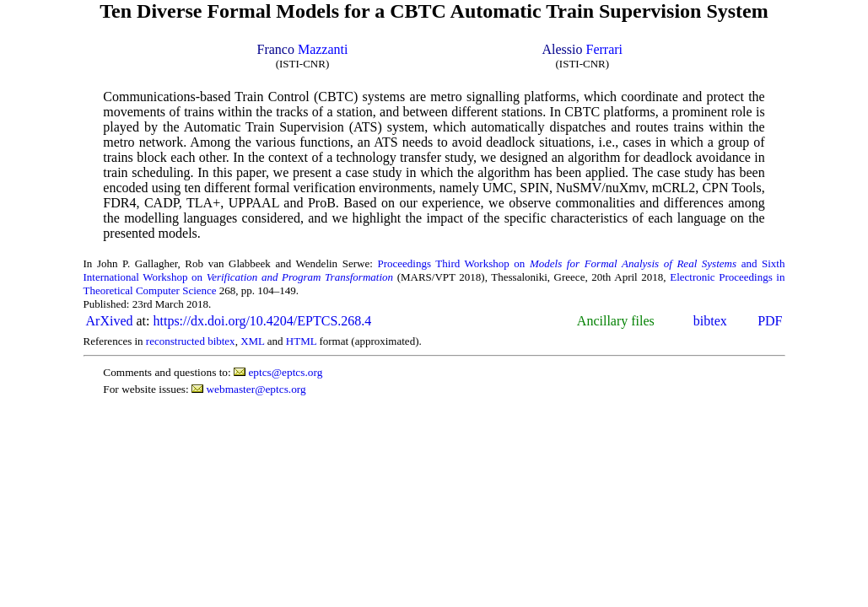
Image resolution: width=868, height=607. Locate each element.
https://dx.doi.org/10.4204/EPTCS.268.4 (262, 321)
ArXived (110, 321)
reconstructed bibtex (191, 341)
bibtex (710, 321)
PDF (770, 321)
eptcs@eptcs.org (285, 372)
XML (252, 341)
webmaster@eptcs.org (256, 389)
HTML (301, 341)
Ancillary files (616, 321)
